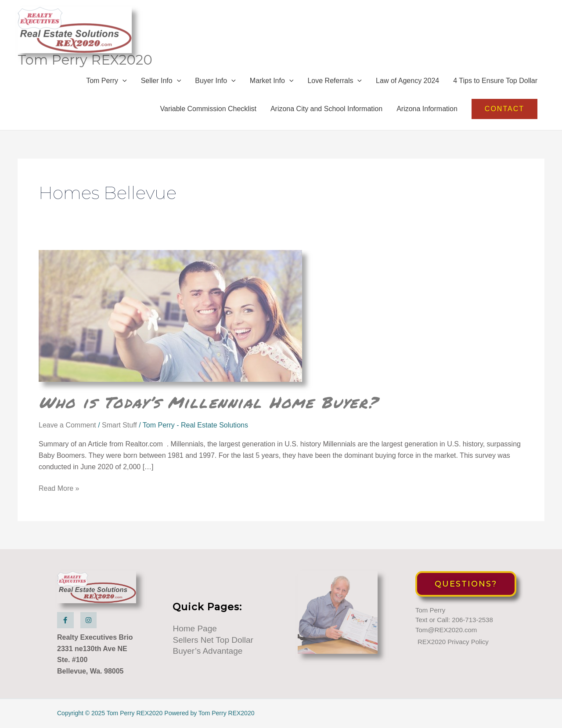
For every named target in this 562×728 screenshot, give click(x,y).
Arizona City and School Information (326, 109)
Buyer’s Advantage (207, 651)
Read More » (59, 489)
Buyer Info (215, 81)
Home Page (195, 628)
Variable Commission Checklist (208, 109)
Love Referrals (335, 81)
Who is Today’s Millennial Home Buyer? (208, 402)
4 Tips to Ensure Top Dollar (495, 81)
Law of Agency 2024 (407, 81)
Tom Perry (106, 81)
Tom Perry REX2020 (85, 60)
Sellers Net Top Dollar (213, 640)
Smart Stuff (119, 425)
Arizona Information (427, 109)
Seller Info (161, 81)
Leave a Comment (67, 425)
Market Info (272, 81)
